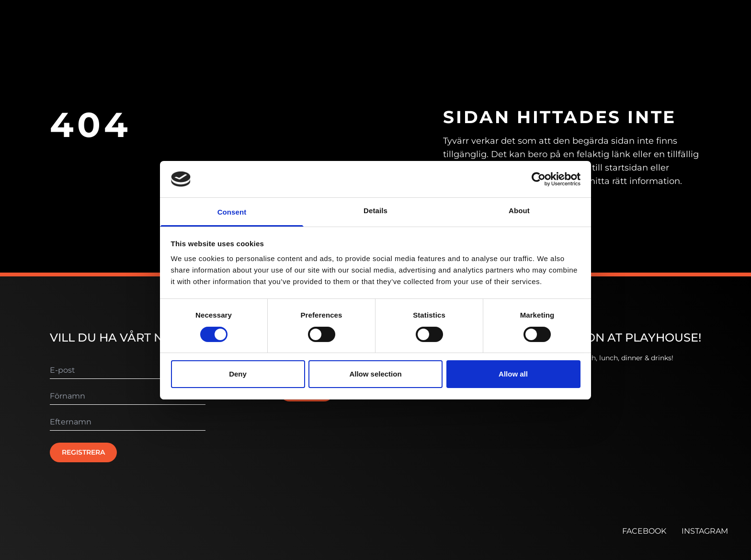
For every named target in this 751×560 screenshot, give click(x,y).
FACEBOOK (644, 531)
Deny (238, 374)
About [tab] (519, 211)
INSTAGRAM (705, 531)
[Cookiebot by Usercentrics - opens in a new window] (539, 179)
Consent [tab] (232, 212)
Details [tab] (375, 211)
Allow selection (375, 374)
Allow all (513, 374)
